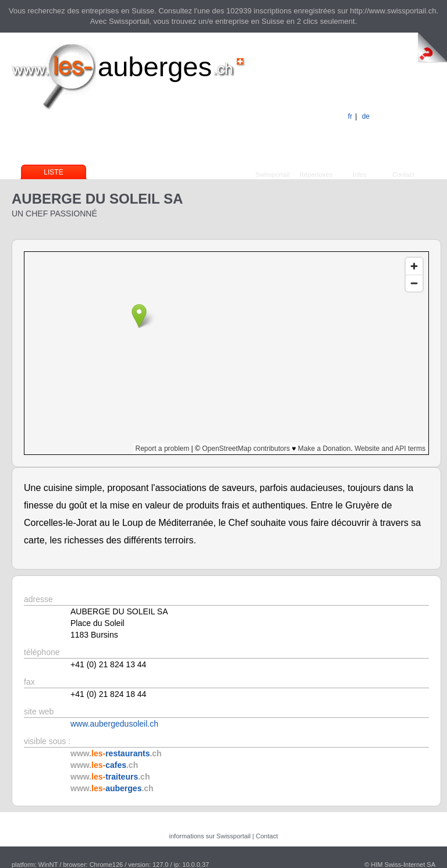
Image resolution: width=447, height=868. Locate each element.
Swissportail (273, 175)
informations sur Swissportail (210, 836)
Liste (53, 172)
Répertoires (316, 175)
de (366, 116)
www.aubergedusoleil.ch (114, 724)
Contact (403, 175)
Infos (360, 175)
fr (350, 116)
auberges (155, 67)
